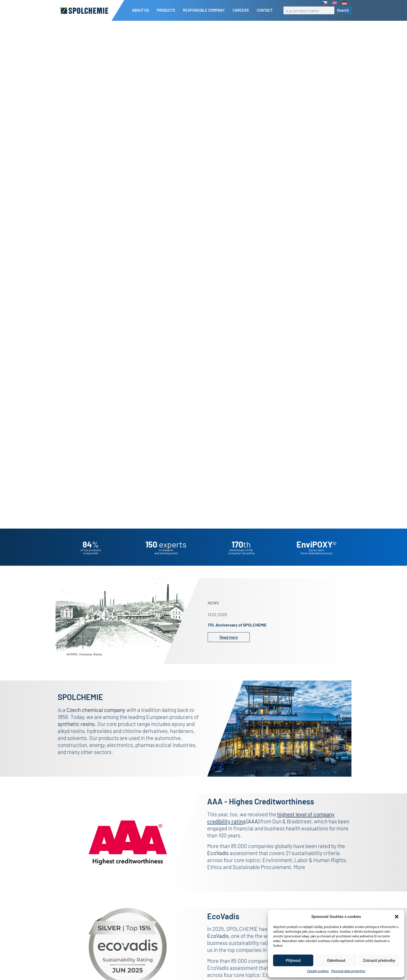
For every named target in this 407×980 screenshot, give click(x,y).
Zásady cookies (318, 971)
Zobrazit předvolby (379, 961)
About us (142, 10)
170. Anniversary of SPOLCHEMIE (237, 634)
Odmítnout (336, 961)
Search (343, 10)
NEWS (213, 612)
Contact (265, 10)
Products (167, 10)
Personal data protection (348, 971)
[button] (397, 917)
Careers (242, 10)
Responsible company (205, 10)
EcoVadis (218, 945)
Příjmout (293, 961)
